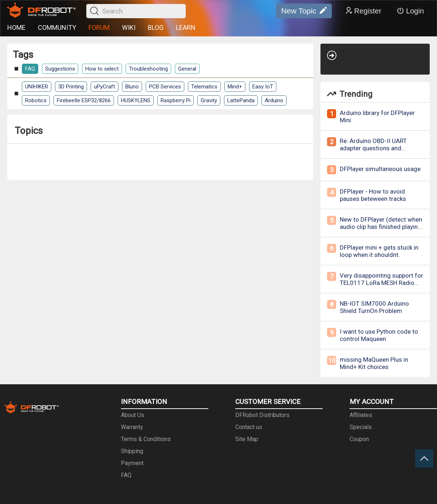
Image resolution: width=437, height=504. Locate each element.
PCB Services (165, 87)
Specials (361, 427)
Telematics (204, 87)
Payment (132, 463)
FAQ (30, 69)
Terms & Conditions (146, 439)
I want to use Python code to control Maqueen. (379, 335)
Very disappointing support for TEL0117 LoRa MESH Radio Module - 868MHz (381, 283)
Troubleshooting (148, 69)
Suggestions (60, 69)
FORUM (99, 27)
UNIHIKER (37, 87)
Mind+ (235, 87)
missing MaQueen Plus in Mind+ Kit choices (374, 363)
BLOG (156, 27)
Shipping (132, 451)
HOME (16, 27)
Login (410, 11)
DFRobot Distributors (262, 415)
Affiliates (361, 415)
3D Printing (71, 87)
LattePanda (241, 100)
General (187, 69)
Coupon (359, 439)
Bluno (132, 87)
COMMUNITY (57, 27)
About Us (133, 415)
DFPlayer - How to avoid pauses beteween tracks (373, 195)
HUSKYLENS (136, 100)
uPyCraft (105, 87)
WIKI (129, 27)
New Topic (304, 11)
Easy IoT (263, 87)
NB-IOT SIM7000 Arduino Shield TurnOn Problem (374, 307)
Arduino (274, 100)
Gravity (209, 100)
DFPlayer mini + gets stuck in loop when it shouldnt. (379, 251)
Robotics (36, 100)
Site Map (247, 439)
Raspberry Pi (176, 100)
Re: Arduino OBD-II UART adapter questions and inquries (373, 148)
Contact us (249, 427)
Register (363, 11)
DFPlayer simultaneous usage (380, 169)
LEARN (186, 27)
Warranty (132, 427)
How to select (102, 69)
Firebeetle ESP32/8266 (84, 100)
